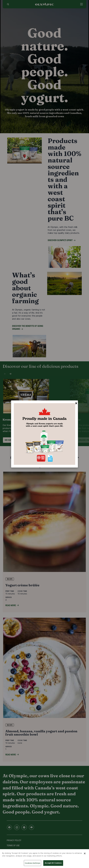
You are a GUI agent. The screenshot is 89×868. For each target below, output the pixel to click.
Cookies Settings (33, 863)
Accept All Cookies (53, 863)
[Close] (85, 853)
